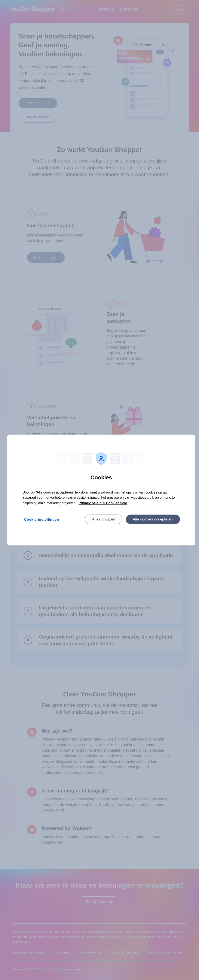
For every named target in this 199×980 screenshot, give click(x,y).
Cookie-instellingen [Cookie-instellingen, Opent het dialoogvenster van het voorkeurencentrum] (42, 520)
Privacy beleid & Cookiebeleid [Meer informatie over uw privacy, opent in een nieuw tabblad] (103, 503)
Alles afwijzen (104, 519)
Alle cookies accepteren (153, 519)
